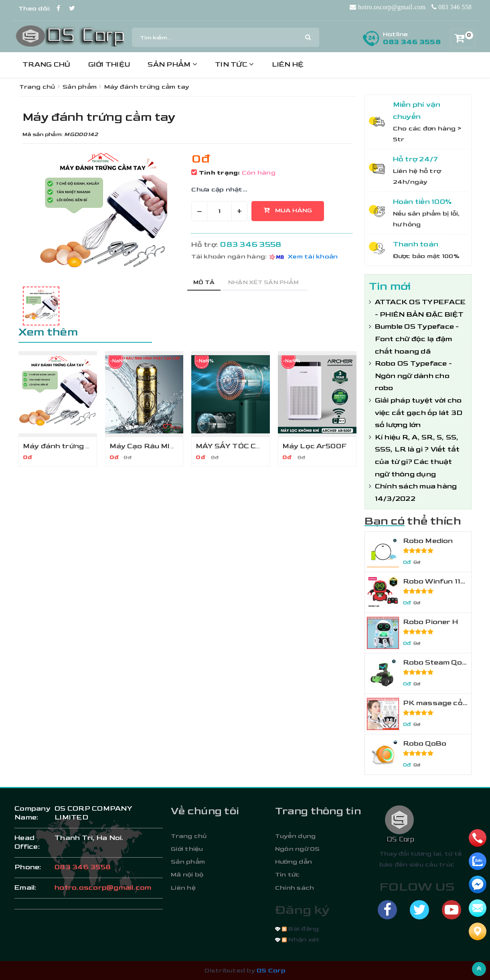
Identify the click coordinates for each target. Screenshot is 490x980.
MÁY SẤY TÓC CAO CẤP (241, 446)
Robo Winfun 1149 (437, 581)
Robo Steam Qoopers (444, 662)
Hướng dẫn (294, 862)
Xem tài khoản (313, 257)
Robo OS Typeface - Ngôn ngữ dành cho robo (414, 376)
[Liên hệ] (478, 931)
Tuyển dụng (296, 836)
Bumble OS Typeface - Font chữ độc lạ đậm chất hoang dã (417, 339)
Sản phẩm (172, 64)
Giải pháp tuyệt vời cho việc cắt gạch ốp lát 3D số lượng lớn (419, 413)
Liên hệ (288, 64)
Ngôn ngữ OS (298, 849)
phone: (28, 867)
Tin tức (234, 64)
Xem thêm (48, 332)
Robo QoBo (425, 743)
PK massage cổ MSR (443, 703)
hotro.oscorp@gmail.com (103, 887)
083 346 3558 (412, 42)
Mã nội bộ (187, 875)
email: (26, 887)
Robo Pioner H (430, 622)
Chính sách (295, 888)
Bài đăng (300, 929)
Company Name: (30, 813)
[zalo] (478, 861)
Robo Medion (428, 541)
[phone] (478, 838)
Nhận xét (301, 940)
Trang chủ (46, 64)
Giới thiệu (109, 64)
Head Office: (27, 842)
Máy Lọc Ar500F (315, 446)
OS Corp (271, 971)
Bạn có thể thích (413, 521)
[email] (478, 884)
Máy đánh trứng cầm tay (69, 446)
